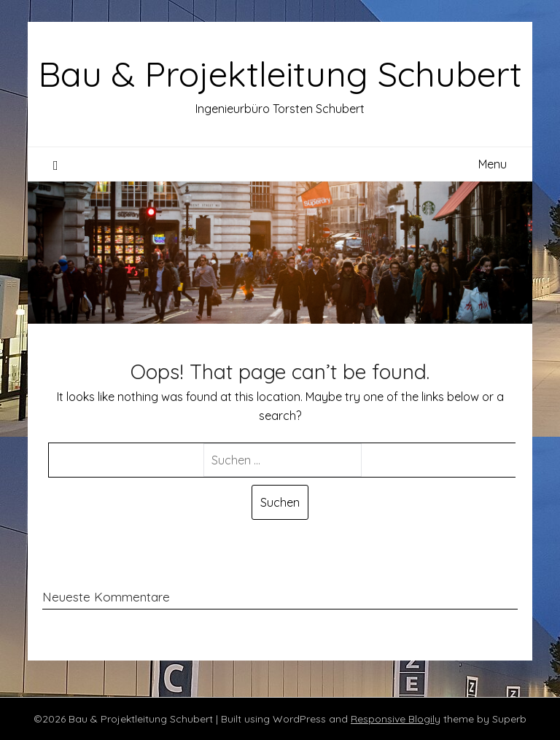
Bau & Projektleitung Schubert (280, 74)
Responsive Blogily (396, 719)
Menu (493, 164)
